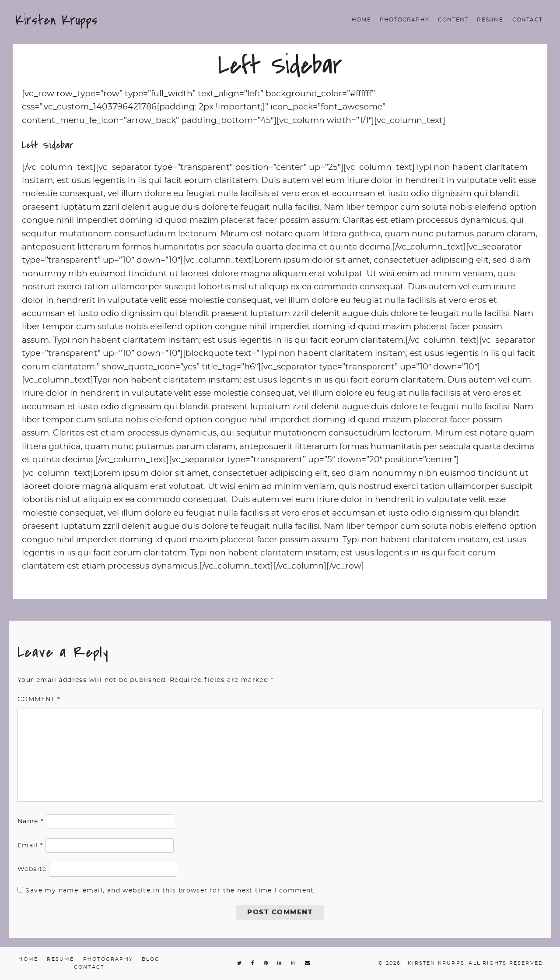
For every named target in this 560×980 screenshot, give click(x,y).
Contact (527, 20)
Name (30, 822)
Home (361, 20)
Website (32, 869)
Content (453, 20)
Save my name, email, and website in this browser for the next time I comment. (171, 891)
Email (30, 846)
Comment (39, 699)
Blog (151, 959)
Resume (490, 20)
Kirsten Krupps (56, 20)
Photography (404, 20)
